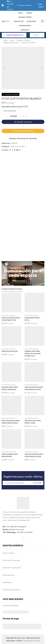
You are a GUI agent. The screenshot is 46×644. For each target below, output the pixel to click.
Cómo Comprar (9, 553)
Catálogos (32, 21)
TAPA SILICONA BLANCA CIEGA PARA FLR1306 (34, 455)
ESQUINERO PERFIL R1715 (32, 319)
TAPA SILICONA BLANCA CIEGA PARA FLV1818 (34, 388)
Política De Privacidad (11, 560)
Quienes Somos (25, 17)
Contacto (25, 30)
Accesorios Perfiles (28, 43)
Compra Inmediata (24, 131)
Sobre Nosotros (9, 575)
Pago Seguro (7, 582)
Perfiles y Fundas (23, 40)
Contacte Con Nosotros (12, 590)
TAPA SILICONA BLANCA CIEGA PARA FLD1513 (11, 422)
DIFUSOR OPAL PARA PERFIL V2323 (33, 422)
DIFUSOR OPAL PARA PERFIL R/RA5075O (10, 388)
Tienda (29, 13)
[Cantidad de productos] (23, 116)
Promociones (25, 26)
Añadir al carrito (24, 122)
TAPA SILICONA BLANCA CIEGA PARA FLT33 (11, 319)
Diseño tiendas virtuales (31, 641)
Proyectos (19, 21)
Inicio (21, 13)
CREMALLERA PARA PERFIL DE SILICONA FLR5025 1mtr (33, 354)
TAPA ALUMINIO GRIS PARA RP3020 (10, 455)
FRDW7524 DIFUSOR (10, 351)
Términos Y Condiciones (12, 568)
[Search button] (42, 35)
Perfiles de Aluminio (11, 43)
